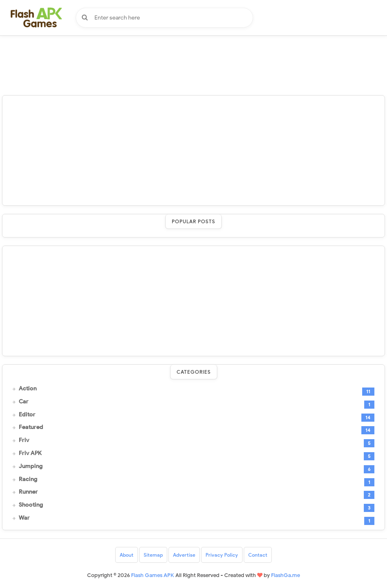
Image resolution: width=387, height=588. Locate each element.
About (127, 555)
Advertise (184, 555)
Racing (28, 479)
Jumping (31, 466)
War (24, 518)
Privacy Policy (222, 555)
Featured (31, 427)
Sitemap (153, 555)
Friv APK (30, 453)
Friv (24, 440)
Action (28, 389)
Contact (258, 555)
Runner (28, 492)
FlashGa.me (285, 575)
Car (24, 402)
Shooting (31, 505)
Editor (27, 415)
